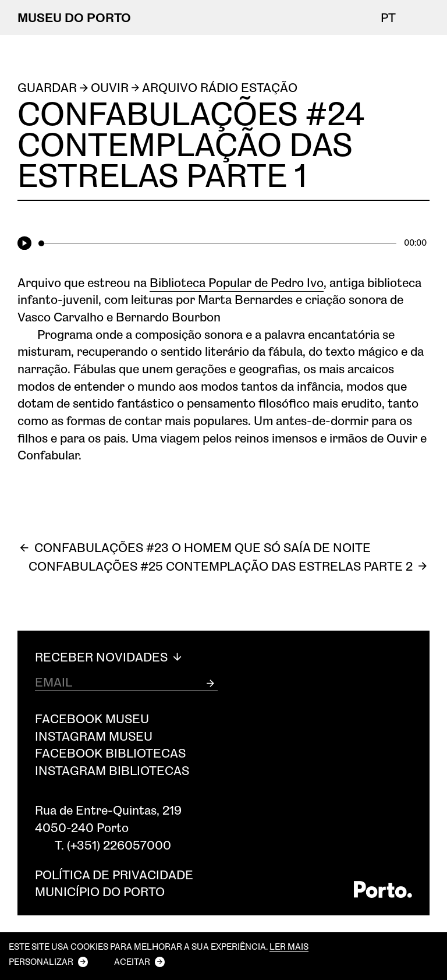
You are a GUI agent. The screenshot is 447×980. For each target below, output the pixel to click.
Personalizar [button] (41, 961)
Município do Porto (100, 891)
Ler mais (289, 947)
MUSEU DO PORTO (74, 17)
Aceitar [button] (132, 961)
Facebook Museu (92, 718)
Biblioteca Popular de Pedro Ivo (237, 282)
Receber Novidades (110, 657)
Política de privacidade (114, 874)
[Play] (26, 244)
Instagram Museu (94, 736)
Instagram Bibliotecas (112, 770)
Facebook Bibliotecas (110, 753)
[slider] (218, 243)
